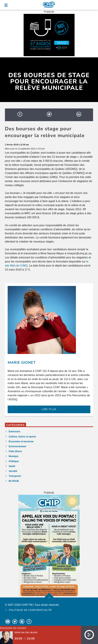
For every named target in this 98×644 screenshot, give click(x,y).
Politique (14, 461)
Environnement (17, 446)
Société (13, 471)
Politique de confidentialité (30, 610)
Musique (14, 456)
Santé (12, 466)
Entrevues (14, 431)
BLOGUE (14, 481)
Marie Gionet (22, 363)
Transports (15, 476)
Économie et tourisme (21, 441)
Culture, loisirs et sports (22, 437)
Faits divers (15, 451)
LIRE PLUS (49, 409)
